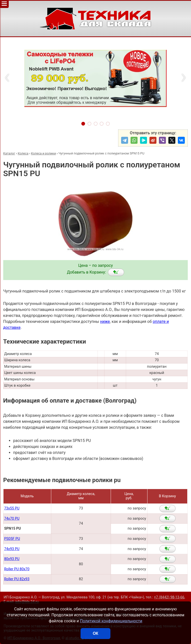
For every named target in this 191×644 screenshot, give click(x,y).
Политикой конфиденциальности (111, 621)
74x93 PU (12, 549)
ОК (95, 633)
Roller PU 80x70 (17, 569)
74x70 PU (12, 519)
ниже (105, 322)
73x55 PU (12, 508)
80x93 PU (12, 559)
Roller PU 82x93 (17, 579)
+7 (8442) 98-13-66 (169, 597)
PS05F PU (12, 539)
